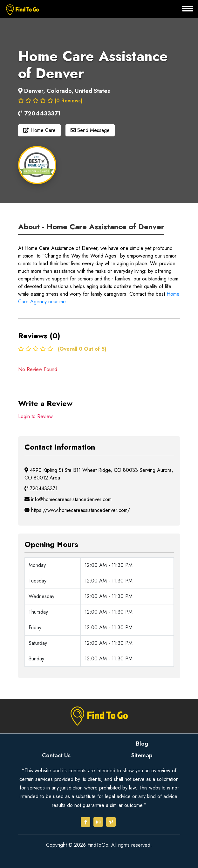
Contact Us (56, 755)
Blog (142, 744)
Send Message (90, 130)
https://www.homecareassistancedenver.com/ (77, 510)
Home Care (39, 130)
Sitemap (142, 755)
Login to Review (35, 416)
